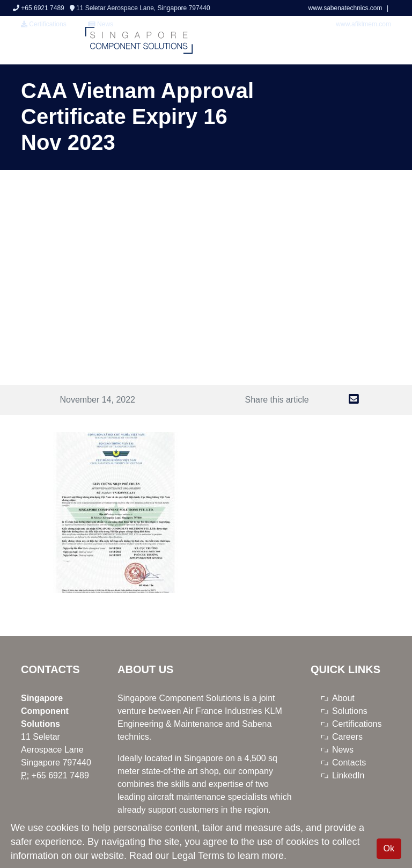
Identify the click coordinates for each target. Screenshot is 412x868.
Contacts (349, 763)
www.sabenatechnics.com (346, 8)
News (343, 750)
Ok (389, 848)
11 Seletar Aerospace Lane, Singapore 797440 (140, 8)
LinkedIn (348, 775)
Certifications (44, 24)
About (343, 698)
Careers (347, 737)
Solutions (350, 711)
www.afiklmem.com (363, 24)
